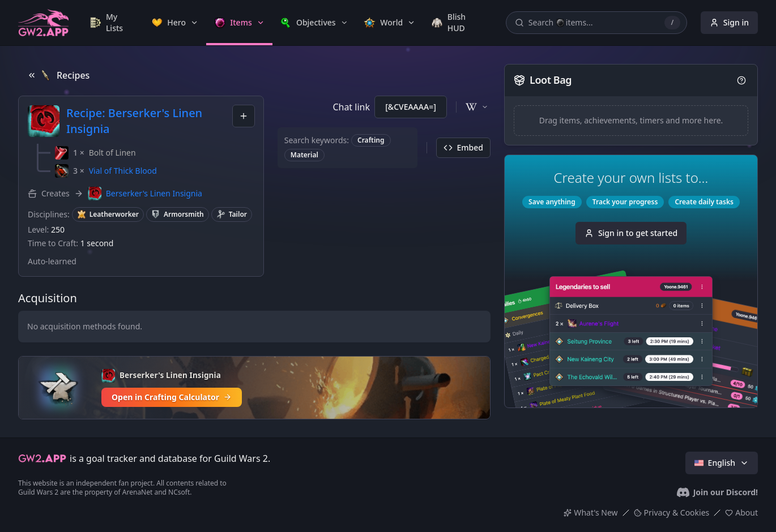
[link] (113, 23)
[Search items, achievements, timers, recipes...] (596, 23)
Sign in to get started (631, 233)
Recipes (58, 75)
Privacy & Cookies (672, 512)
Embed (463, 147)
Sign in (729, 22)
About (741, 512)
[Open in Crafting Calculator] (254, 388)
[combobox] (244, 116)
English (722, 463)
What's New (590, 512)
